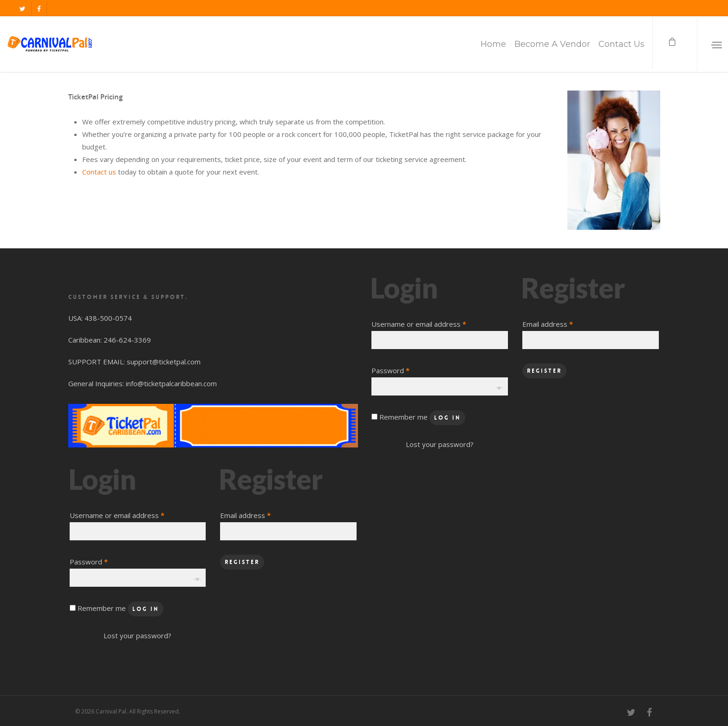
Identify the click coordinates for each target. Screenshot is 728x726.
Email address (245, 515)
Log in (146, 609)
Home (493, 44)
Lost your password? (137, 635)
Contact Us (621, 44)
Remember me (103, 608)
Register (242, 562)
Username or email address (117, 515)
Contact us (99, 172)
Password (89, 562)
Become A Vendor (552, 44)
